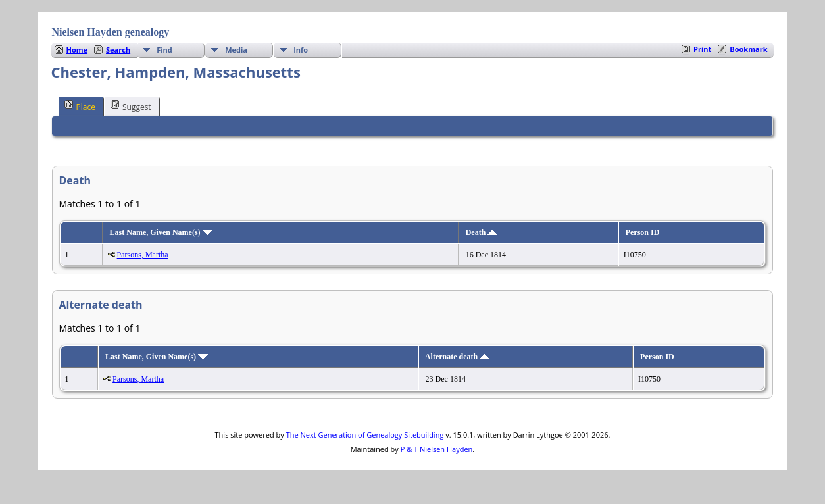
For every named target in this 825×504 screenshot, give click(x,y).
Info (301, 50)
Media (236, 50)
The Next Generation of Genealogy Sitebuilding (365, 435)
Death (482, 232)
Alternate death (457, 357)
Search (118, 50)
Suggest (131, 106)
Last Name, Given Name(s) (161, 232)
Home (77, 50)
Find (164, 50)
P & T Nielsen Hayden (437, 449)
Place (80, 106)
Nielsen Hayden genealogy (111, 32)
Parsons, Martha (143, 255)
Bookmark (748, 49)
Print (702, 49)
